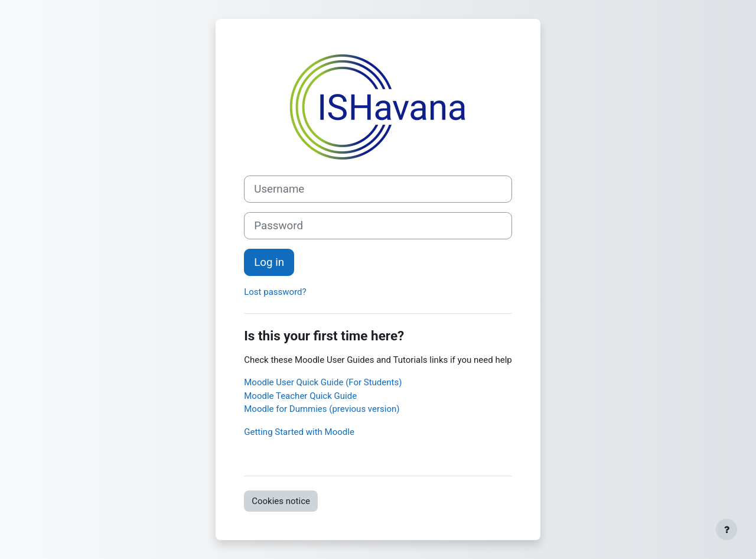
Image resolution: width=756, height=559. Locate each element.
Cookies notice (281, 501)
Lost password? (275, 292)
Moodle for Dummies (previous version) (322, 409)
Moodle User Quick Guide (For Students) (323, 382)
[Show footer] (726, 529)
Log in (269, 262)
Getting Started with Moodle (299, 432)
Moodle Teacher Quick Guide (300, 396)
